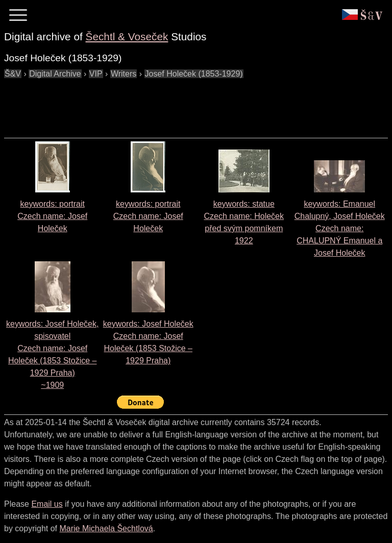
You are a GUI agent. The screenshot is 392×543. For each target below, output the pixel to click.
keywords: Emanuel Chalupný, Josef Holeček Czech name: (340, 228)
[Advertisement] (190, 103)
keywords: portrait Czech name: (52, 216)
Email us (47, 504)
